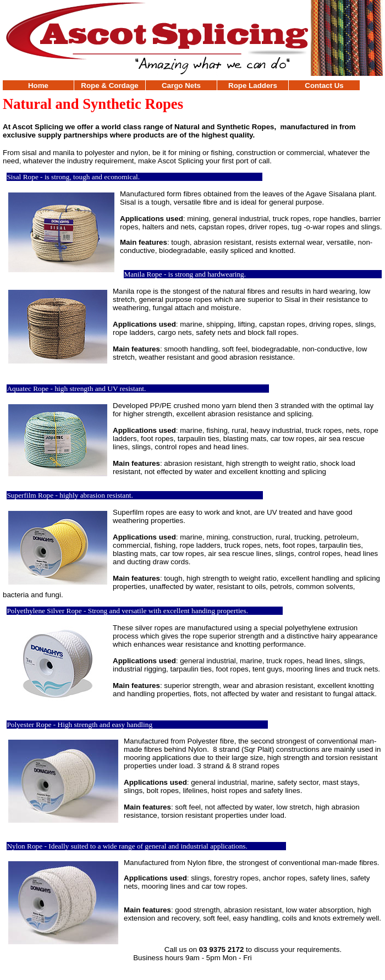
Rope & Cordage (109, 86)
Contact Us (324, 86)
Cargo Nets (181, 86)
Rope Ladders (253, 86)
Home (38, 86)
